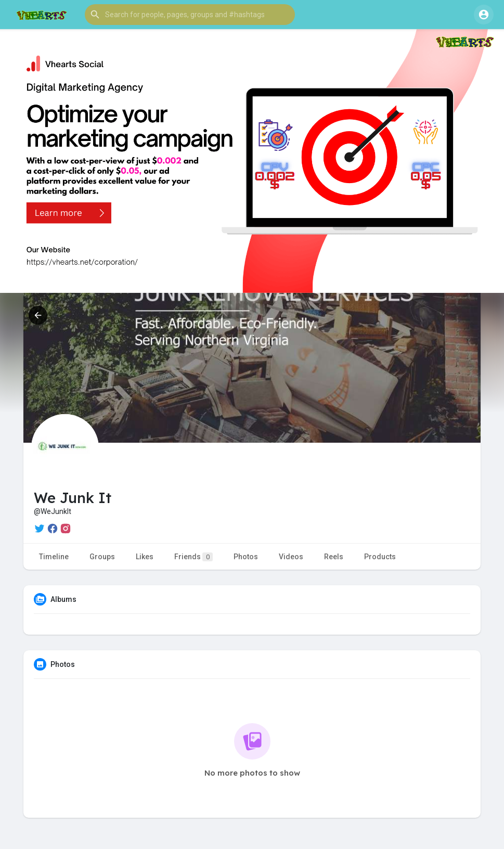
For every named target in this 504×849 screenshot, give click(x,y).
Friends (193, 557)
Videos (291, 557)
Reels (334, 557)
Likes (145, 557)
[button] (190, 15)
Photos (246, 557)
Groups (102, 557)
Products (380, 557)
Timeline (54, 557)
